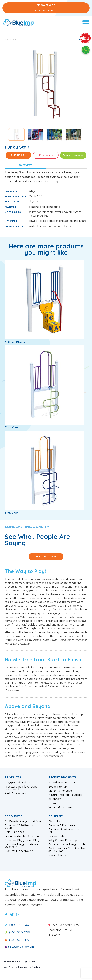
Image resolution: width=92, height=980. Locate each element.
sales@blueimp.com (19, 947)
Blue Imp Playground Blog (22, 840)
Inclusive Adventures (62, 783)
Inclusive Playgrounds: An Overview (21, 846)
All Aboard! (55, 799)
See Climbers (12, 39)
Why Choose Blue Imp (63, 840)
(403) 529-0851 (17, 940)
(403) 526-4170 (17, 932)
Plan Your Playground (19, 851)
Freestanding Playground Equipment (21, 788)
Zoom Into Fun (58, 787)
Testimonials (56, 836)
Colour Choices (14, 832)
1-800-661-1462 (17, 925)
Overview (25, 165)
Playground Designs (18, 783)
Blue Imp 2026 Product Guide (20, 827)
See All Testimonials (46, 557)
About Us (54, 821)
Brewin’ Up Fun (58, 803)
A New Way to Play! (46, 8)
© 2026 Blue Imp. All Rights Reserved (21, 962)
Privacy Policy (57, 855)
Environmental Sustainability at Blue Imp (67, 850)
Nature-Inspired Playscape (65, 795)
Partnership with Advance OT (65, 831)
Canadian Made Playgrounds (67, 844)
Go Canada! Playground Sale (23, 821)
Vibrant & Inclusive (60, 791)
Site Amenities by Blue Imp (22, 836)
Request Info (18, 155)
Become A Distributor (62, 825)
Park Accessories (15, 793)
